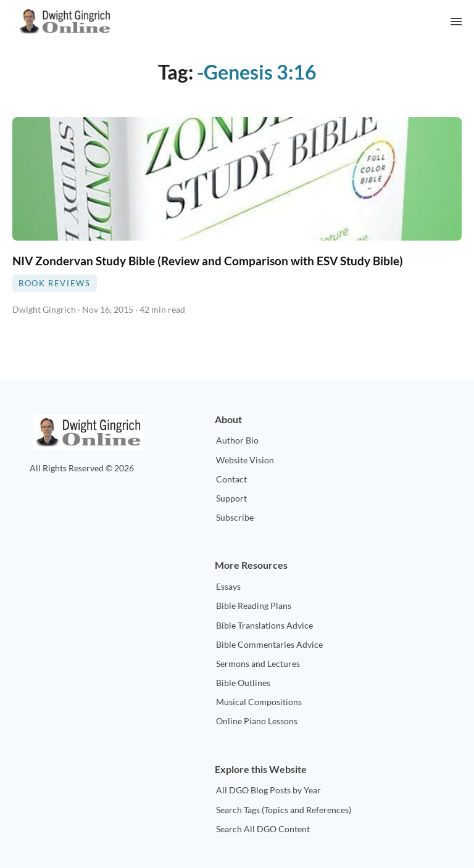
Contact (231, 479)
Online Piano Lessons (257, 721)
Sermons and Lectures (258, 663)
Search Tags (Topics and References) (284, 810)
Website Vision (245, 460)
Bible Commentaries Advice (269, 644)
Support (231, 498)
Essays (228, 586)
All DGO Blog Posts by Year (268, 790)
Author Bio (237, 440)
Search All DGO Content (263, 829)
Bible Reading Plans (254, 606)
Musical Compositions (259, 702)
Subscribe (235, 517)
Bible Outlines (243, 683)
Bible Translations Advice (264, 625)
